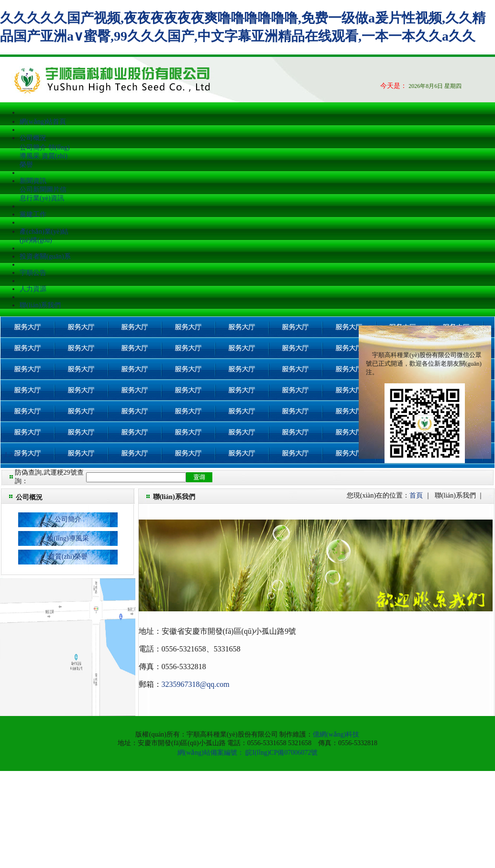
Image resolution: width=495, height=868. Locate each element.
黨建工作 (33, 214)
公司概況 (33, 138)
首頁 (416, 495)
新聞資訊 (33, 181)
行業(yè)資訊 (45, 198)
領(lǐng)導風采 (68, 538)
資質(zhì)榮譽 (68, 557)
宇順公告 (33, 273)
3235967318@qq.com (196, 684)
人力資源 (33, 289)
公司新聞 (33, 190)
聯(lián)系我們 (40, 305)
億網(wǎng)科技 (336, 734)
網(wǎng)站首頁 (43, 122)
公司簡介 (33, 147)
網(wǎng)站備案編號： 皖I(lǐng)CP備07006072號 (248, 753)
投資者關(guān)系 (45, 256)
